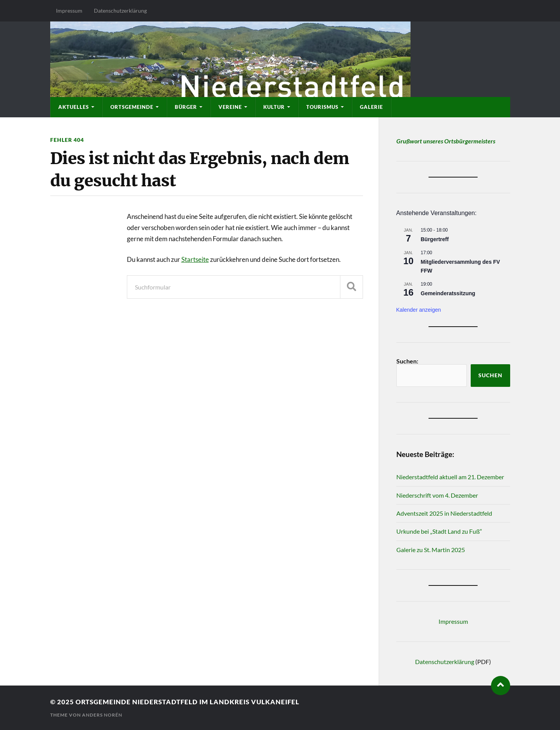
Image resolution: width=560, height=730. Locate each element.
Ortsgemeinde (132, 107)
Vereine (230, 107)
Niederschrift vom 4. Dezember (437, 495)
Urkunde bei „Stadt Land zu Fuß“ (439, 531)
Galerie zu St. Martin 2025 (431, 550)
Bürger (186, 107)
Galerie (371, 107)
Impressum (69, 11)
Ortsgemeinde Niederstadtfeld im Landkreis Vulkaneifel (187, 702)
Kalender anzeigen (419, 310)
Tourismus (322, 107)
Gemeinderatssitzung (448, 293)
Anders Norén (102, 715)
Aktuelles (74, 107)
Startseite (195, 259)
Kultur (274, 107)
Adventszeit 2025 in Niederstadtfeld (444, 513)
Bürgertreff (435, 239)
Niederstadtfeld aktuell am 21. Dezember (450, 477)
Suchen (490, 375)
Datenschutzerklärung (120, 11)
